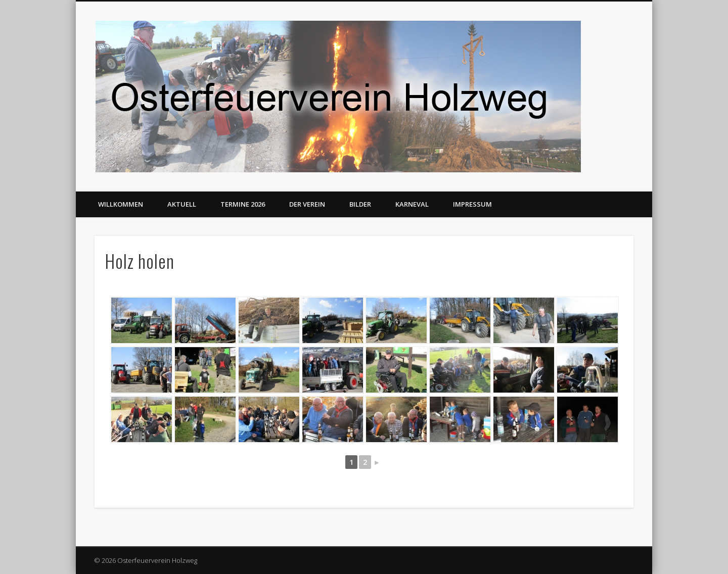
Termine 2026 (243, 204)
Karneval (412, 204)
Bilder (360, 204)
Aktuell (182, 204)
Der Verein (307, 204)
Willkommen (121, 204)
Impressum (472, 204)
